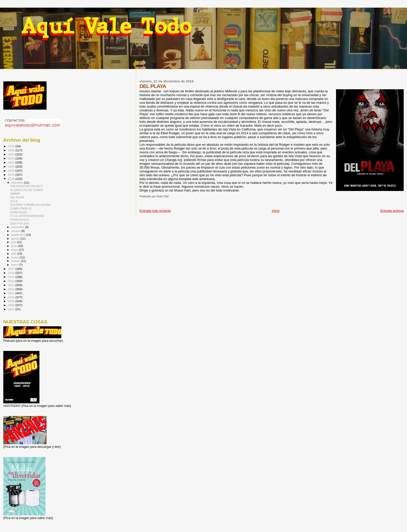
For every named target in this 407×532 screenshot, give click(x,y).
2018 (12, 179)
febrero (16, 261)
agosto (16, 239)
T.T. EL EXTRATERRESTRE (27, 216)
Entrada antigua (392, 211)
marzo (16, 257)
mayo (15, 250)
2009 (12, 301)
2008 (12, 305)
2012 (12, 289)
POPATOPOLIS (19, 220)
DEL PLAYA (17, 197)
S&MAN (15, 194)
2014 (12, 281)
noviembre (18, 227)
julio (14, 242)
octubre (16, 231)
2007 (12, 309)
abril (14, 254)
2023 (12, 158)
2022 (12, 162)
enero (15, 265)
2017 (12, 269)
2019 (12, 175)
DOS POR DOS (20, 224)
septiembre (19, 235)
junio (15, 246)
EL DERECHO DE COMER (26, 190)
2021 (12, 166)
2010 (12, 297)
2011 (12, 293)
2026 (12, 146)
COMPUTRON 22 (21, 209)
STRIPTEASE (19, 212)
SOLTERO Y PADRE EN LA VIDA (30, 205)
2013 (12, 285)
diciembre (18, 183)
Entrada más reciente (155, 211)
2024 (12, 154)
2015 (12, 277)
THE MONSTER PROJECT (27, 186)
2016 (12, 273)
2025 (12, 150)
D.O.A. (14, 201)
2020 (12, 171)
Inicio (275, 211)
